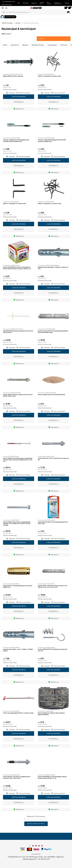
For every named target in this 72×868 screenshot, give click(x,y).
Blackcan (25, 45)
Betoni (5, 45)
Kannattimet (15, 45)
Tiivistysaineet (52, 45)
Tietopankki (25, 3)
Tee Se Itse (64, 45)
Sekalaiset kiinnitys (38, 45)
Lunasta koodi (42, 3)
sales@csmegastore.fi (30, 859)
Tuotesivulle (19, 102)
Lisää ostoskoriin (19, 97)
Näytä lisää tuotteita (36, 824)
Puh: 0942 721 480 (44, 859)
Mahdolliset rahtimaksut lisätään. (10, 90)
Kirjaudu (67, 3)
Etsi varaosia (49, 3)
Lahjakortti (34, 3)
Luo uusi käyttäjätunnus (58, 3)
